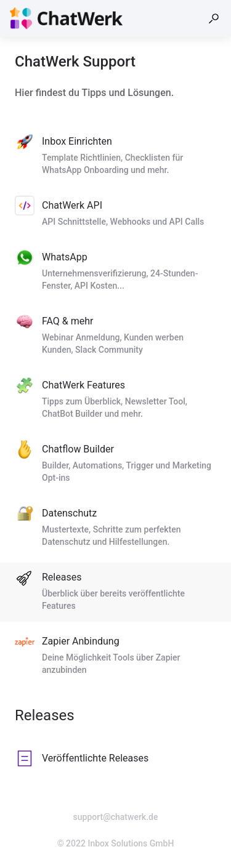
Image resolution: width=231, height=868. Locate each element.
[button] (214, 18)
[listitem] (115, 156)
